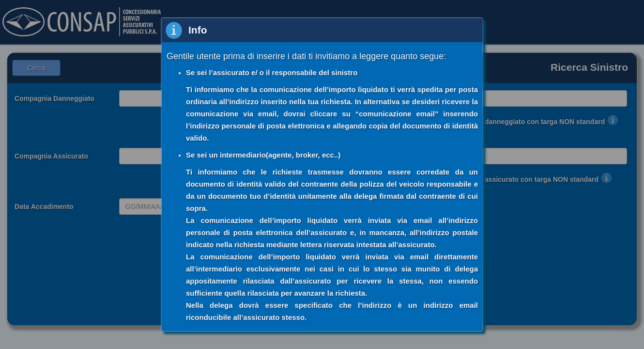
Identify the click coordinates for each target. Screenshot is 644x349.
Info (198, 30)
